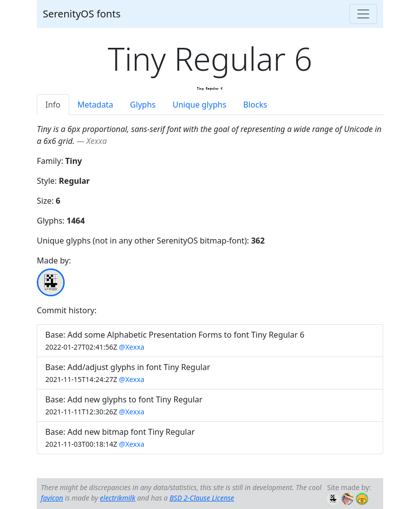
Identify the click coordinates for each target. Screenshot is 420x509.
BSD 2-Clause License (202, 498)
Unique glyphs (200, 105)
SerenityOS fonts (82, 14)
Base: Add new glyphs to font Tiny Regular (124, 399)
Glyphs (143, 105)
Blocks (255, 105)
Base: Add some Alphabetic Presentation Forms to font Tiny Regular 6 (175, 335)
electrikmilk (118, 498)
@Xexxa (132, 347)
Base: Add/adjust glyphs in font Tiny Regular (128, 367)
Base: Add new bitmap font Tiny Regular (120, 432)
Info (53, 105)
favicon (52, 498)
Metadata (96, 105)
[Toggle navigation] (363, 14)
